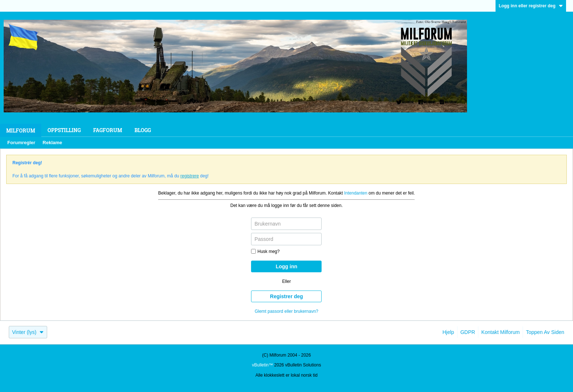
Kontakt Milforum (500, 332)
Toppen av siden (545, 332)
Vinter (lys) (28, 332)
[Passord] (286, 239)
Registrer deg (286, 296)
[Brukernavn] (286, 224)
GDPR (468, 332)
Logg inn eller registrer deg (531, 6)
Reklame (52, 143)
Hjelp (448, 332)
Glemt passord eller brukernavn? (286, 311)
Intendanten (356, 193)
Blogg (143, 130)
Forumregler (21, 143)
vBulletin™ (263, 365)
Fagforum (108, 130)
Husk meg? (265, 251)
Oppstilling (64, 130)
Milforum (21, 130)
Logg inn (286, 266)
